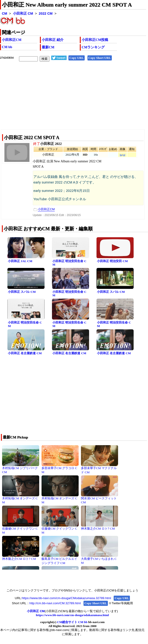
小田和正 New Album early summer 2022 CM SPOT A (67, 5)
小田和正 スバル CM (22, 292)
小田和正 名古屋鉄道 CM (25, 353)
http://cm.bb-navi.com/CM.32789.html (55, 603)
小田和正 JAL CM (20, 261)
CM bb (7, 47)
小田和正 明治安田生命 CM (69, 263)
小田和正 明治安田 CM (112, 261)
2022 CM (46, 13)
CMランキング (93, 47)
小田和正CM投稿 (95, 40)
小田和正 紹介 (53, 40)
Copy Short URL (100, 58)
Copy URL (77, 58)
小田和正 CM (23, 13)
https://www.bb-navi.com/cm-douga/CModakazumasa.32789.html (66, 598)
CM (5, 13)
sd (124, 155)
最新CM (48, 47)
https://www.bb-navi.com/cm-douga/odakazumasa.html (72, 615)
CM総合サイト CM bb (72, 622)
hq (121, 155)
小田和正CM (12, 40)
